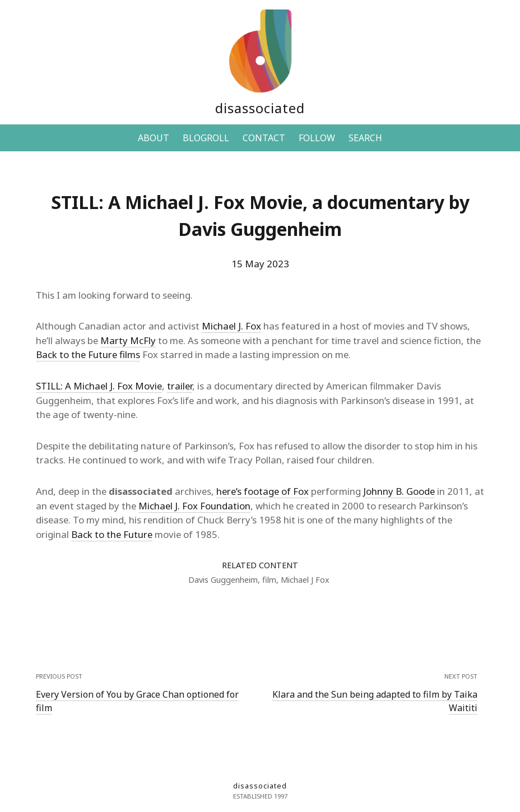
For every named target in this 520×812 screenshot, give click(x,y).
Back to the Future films (88, 354)
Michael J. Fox (231, 326)
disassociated (260, 108)
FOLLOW (317, 138)
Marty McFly (128, 340)
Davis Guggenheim (223, 580)
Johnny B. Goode (399, 491)
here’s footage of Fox (263, 491)
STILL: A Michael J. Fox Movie (99, 386)
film (269, 580)
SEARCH (365, 138)
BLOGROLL (206, 138)
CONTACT (264, 138)
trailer (180, 386)
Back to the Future (112, 534)
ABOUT (154, 138)
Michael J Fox (305, 580)
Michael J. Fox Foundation (194, 506)
